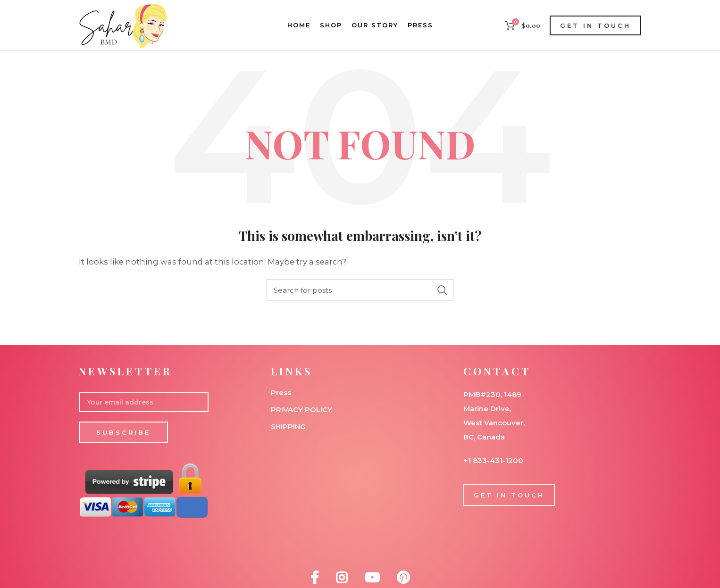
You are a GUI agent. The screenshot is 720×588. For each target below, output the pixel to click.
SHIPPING (288, 427)
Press (281, 393)
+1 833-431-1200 (493, 460)
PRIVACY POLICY (301, 410)
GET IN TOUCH (595, 25)
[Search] (360, 290)
